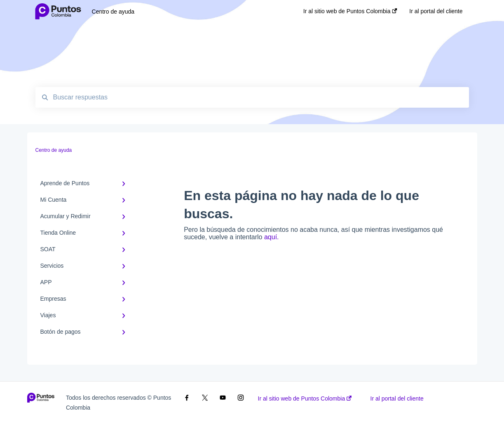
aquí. (272, 237)
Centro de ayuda (113, 12)
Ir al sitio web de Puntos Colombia (305, 398)
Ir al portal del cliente (397, 398)
